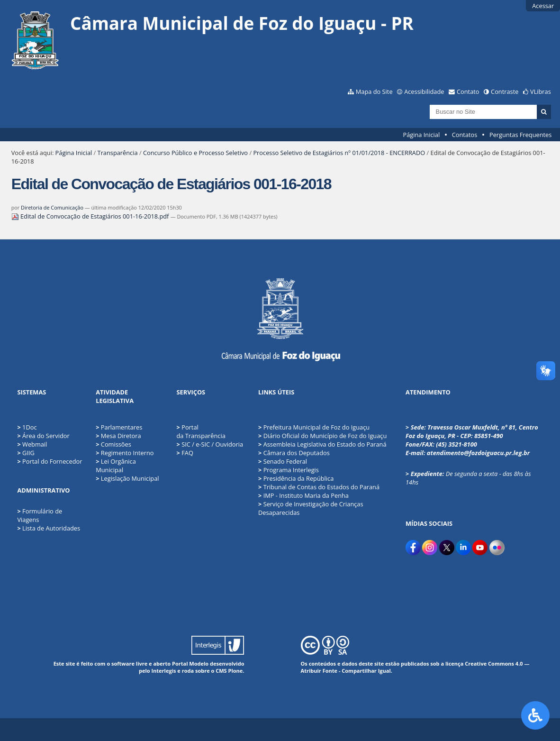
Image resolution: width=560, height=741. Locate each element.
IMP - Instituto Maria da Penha (303, 495)
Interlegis (163, 671)
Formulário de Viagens (40, 515)
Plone (236, 671)
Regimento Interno (125, 453)
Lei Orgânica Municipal (116, 466)
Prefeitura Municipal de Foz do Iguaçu (314, 427)
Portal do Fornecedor (52, 461)
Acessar (543, 6)
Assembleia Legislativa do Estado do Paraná (322, 444)
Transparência (118, 153)
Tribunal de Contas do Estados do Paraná (319, 487)
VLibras (541, 91)
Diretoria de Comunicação (52, 207)
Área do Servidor (46, 436)
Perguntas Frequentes (520, 135)
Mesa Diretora (118, 436)
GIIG (28, 453)
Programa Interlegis (289, 470)
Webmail (35, 444)
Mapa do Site (374, 91)
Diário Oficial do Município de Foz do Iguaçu (322, 436)
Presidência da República (296, 478)
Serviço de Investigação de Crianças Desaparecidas (311, 508)
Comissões (113, 444)
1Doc (29, 427)
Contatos (465, 135)
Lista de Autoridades (51, 528)
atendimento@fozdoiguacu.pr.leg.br (478, 453)
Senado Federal (283, 461)
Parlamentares (119, 427)
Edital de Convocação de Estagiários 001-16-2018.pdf (91, 216)
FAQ (185, 453)
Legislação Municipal (127, 478)
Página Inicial (422, 135)
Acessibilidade (424, 91)
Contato (468, 91)
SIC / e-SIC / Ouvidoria (210, 444)
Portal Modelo (190, 663)
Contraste (505, 91)
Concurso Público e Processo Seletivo (195, 153)
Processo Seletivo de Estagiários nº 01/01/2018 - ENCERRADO (339, 153)
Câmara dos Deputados (294, 453)
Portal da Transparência (201, 431)
